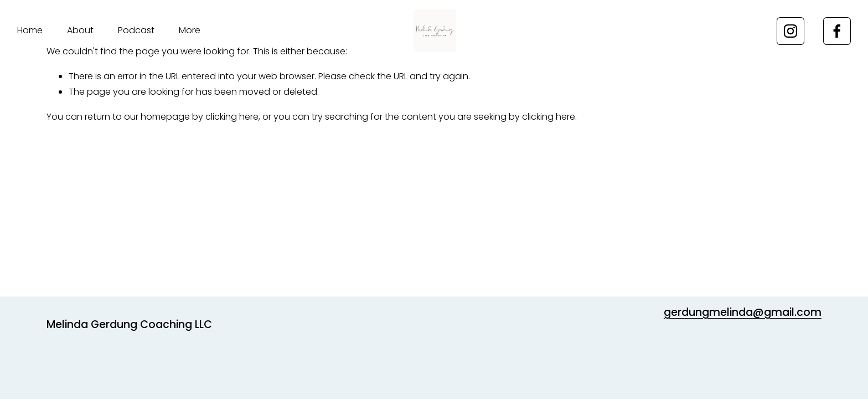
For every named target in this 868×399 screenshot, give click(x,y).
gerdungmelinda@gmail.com (743, 313)
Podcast (136, 30)
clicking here (232, 117)
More (190, 30)
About (80, 30)
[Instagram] (790, 31)
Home (30, 30)
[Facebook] (837, 31)
